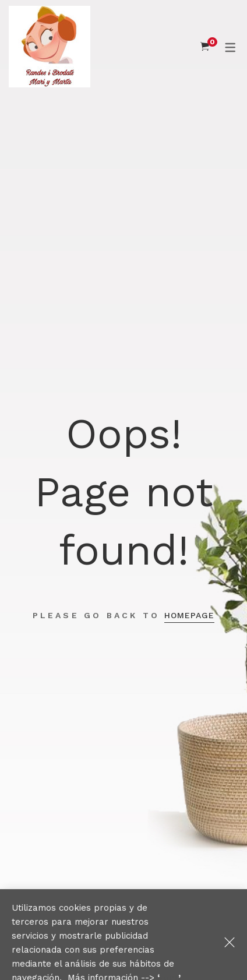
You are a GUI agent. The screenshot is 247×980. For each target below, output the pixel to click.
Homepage (189, 615)
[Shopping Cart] (205, 47)
